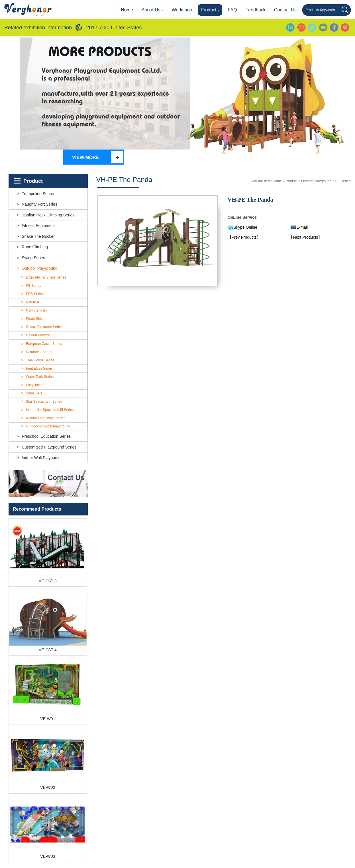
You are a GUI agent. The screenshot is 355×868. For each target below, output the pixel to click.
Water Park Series (40, 377)
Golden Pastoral (38, 335)
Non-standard (37, 310)
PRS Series (35, 294)
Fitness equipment (38, 226)
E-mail (302, 227)
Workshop (182, 10)
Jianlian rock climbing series (48, 215)
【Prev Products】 (244, 237)
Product (210, 10)
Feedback (256, 10)
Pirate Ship (34, 319)
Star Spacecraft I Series (44, 402)
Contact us (285, 10)
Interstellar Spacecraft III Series (50, 410)
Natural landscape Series (46, 418)
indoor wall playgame (41, 458)
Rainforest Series (39, 352)
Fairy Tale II (35, 385)
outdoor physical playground (48, 426)
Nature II (32, 302)
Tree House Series (40, 360)
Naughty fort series (39, 204)
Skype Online (245, 227)
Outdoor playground (39, 268)
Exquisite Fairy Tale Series (46, 277)
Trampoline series (38, 194)
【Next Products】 (305, 237)
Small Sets (34, 393)
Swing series (33, 258)
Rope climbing (35, 247)
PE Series (33, 286)
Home (127, 10)
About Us (152, 10)
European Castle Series (44, 344)
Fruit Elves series (39, 369)
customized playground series (49, 447)
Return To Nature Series (44, 327)
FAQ (232, 10)
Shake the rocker (38, 236)
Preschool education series (46, 436)
